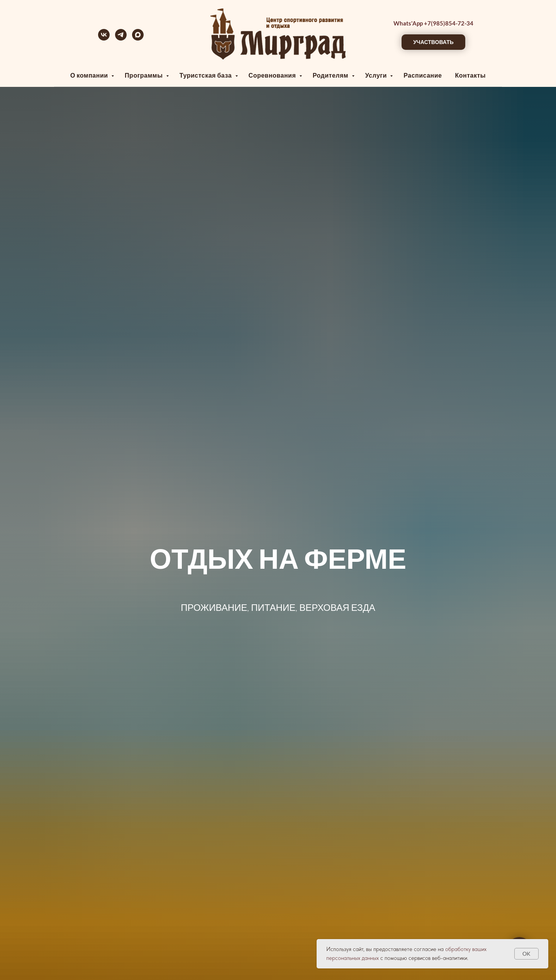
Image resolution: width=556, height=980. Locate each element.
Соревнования (273, 75)
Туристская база (206, 75)
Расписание (423, 75)
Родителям (331, 75)
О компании (90, 75)
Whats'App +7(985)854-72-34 (433, 23)
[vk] (104, 38)
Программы (144, 75)
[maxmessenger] (138, 38)
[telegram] (121, 38)
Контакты (470, 75)
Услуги (377, 75)
